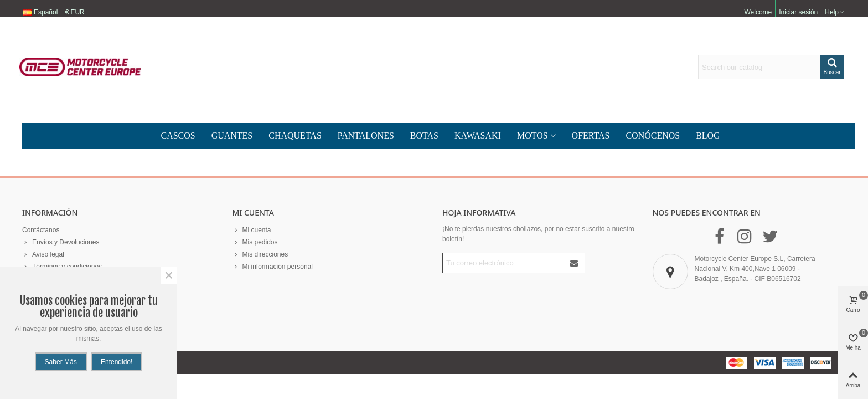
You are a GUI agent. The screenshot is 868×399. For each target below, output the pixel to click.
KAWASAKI (478, 135)
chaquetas (295, 135)
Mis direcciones (260, 254)
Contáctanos (41, 230)
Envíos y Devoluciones (61, 242)
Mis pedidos (255, 242)
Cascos (178, 135)
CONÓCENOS (653, 135)
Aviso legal (43, 254)
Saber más (61, 362)
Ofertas (591, 135)
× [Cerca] (169, 275)
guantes (232, 135)
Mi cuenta (252, 230)
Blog (708, 135)
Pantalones (366, 135)
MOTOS (533, 135)
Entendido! (117, 362)
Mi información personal (273, 267)
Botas (424, 135)
